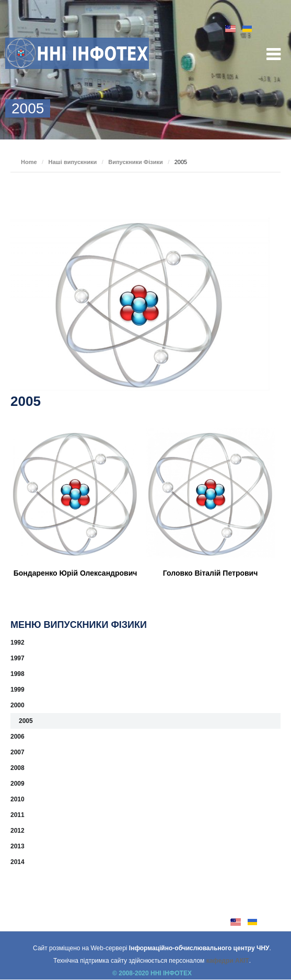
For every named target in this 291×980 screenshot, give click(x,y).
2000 (18, 705)
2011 (18, 815)
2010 (18, 799)
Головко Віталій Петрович (210, 573)
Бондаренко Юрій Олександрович (75, 573)
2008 (18, 768)
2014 (18, 862)
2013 (18, 846)
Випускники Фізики (136, 162)
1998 (18, 674)
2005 (26, 721)
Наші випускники (73, 162)
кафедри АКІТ (228, 961)
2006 (18, 737)
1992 (18, 643)
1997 (18, 658)
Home (29, 162)
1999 (18, 690)
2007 (18, 752)
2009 (18, 784)
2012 (18, 831)
